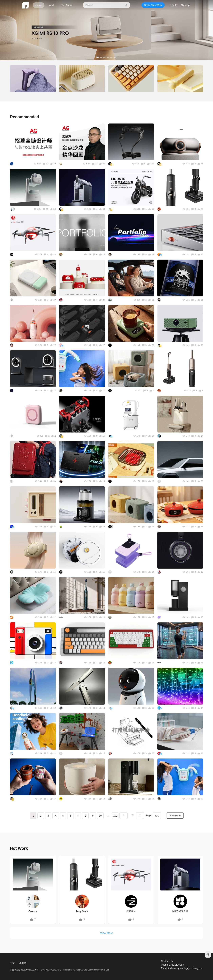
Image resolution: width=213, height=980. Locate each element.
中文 (12, 963)
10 (100, 816)
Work (52, 5)
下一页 (124, 816)
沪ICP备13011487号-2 (51, 970)
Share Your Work (153, 5)
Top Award (67, 5)
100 (115, 816)
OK (157, 816)
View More (175, 816)
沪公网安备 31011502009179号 (25, 970)
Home (39, 5)
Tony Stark (82, 911)
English (23, 963)
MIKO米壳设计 (180, 911)
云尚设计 (131, 911)
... (108, 816)
